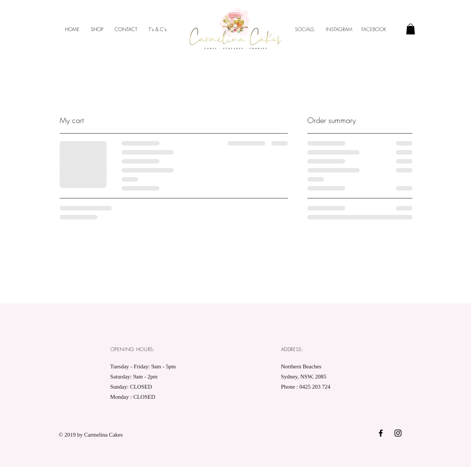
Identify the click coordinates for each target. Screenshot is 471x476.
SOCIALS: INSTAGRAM (324, 29)
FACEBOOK (375, 29)
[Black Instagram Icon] (398, 433)
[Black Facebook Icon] (381, 433)
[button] (411, 29)
